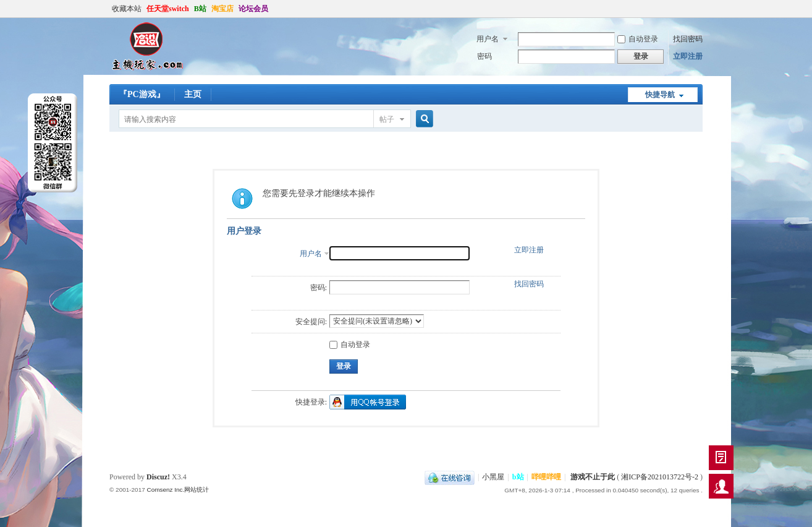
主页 (193, 94)
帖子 (387, 119)
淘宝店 (222, 9)
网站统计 (197, 490)
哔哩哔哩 (546, 477)
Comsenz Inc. (165, 490)
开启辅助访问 (700, 9)
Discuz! (158, 477)
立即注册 (688, 56)
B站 (200, 9)
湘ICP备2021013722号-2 (660, 477)
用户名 (488, 39)
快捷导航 (660, 95)
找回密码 (688, 39)
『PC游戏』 (142, 94)
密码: (319, 288)
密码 (484, 56)
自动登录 (638, 39)
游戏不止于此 (593, 477)
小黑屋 (493, 477)
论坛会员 (253, 9)
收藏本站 (127, 9)
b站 (518, 477)
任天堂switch (168, 9)
